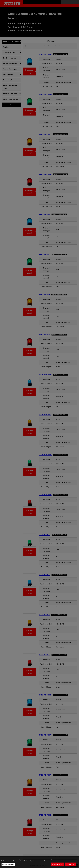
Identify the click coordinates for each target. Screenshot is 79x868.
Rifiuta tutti (71, 864)
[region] (39, 862)
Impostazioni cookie (8, 864)
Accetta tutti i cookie (57, 864)
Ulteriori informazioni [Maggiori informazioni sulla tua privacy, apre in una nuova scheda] (39, 861)
